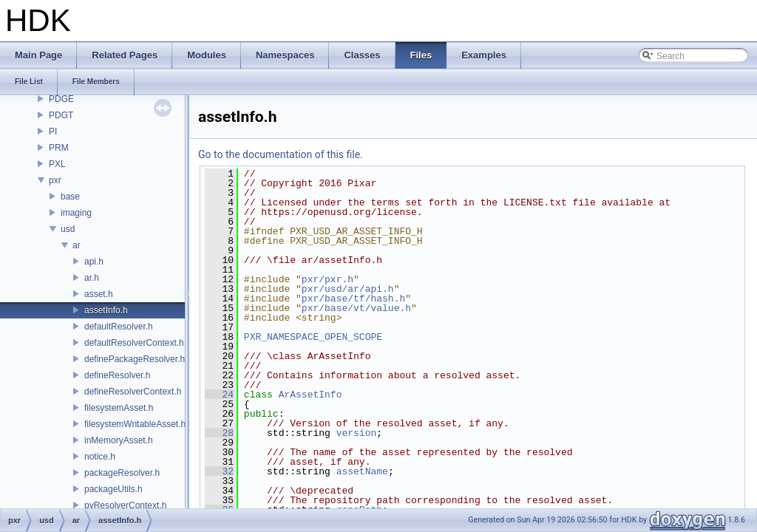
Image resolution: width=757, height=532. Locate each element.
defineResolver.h (117, 375)
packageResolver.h (122, 473)
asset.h (99, 294)
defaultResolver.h (119, 327)
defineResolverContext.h (133, 392)
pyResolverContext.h (125, 505)
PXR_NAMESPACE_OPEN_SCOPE (313, 337)
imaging (76, 213)
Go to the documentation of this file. (281, 154)
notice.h (100, 457)
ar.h (92, 278)
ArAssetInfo (310, 395)
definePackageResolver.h (135, 359)
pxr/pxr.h (327, 279)
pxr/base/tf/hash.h (353, 299)
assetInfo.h (106, 310)
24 (219, 395)
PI (53, 132)
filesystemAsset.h (119, 408)
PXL (57, 164)
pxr (55, 180)
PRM (59, 148)
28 (219, 433)
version (357, 433)
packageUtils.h (113, 489)
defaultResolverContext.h (134, 343)
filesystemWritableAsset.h (135, 424)
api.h (94, 262)
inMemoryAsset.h (119, 440)
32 (219, 471)
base (70, 197)
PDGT (61, 115)
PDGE (61, 99)
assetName (362, 471)
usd (68, 229)
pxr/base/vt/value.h (356, 308)
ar (77, 245)
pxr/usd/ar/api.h (348, 289)
